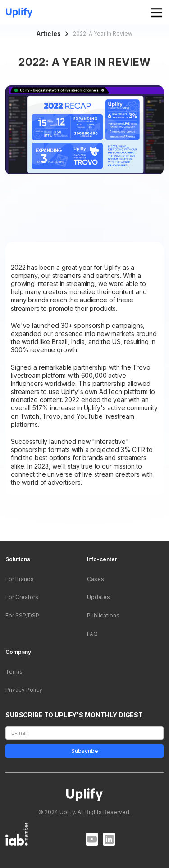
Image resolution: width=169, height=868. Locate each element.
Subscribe (84, 751)
